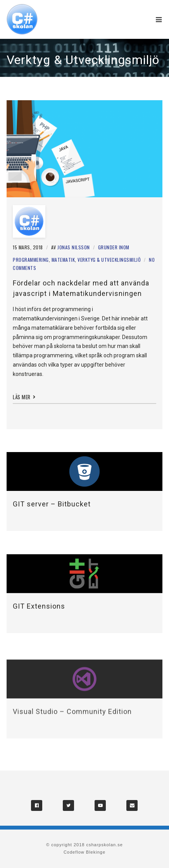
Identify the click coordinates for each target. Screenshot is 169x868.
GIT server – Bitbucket (52, 504)
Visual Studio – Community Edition (72, 716)
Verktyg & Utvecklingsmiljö (109, 260)
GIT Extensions (39, 607)
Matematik (63, 260)
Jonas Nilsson (74, 247)
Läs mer (24, 397)
